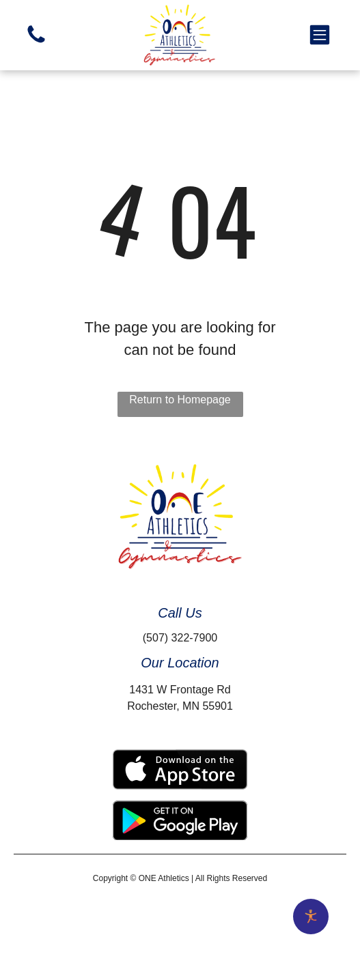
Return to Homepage (180, 400)
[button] (320, 35)
